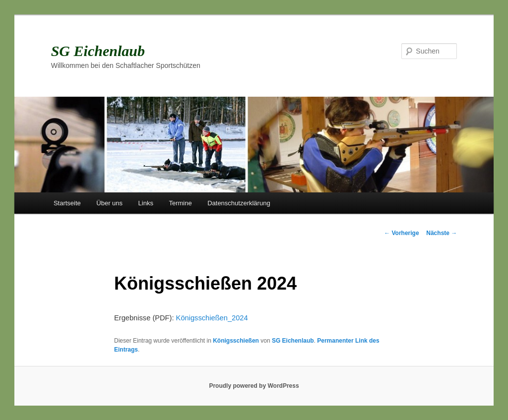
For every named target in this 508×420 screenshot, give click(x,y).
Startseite (67, 203)
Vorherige (401, 233)
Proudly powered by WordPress (254, 386)
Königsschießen (236, 341)
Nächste (442, 233)
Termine (180, 203)
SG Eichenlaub (98, 51)
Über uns (109, 203)
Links (146, 203)
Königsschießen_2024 (212, 318)
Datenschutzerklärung (239, 203)
